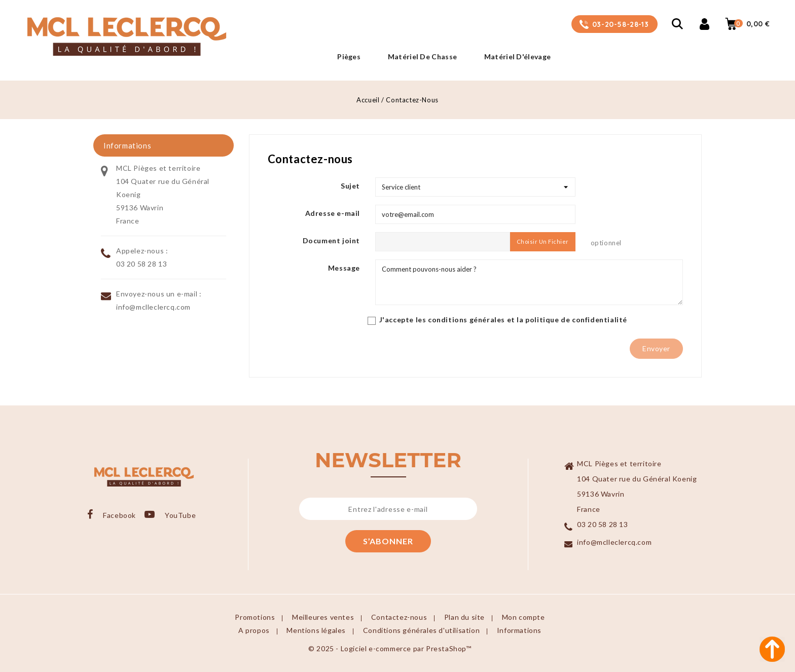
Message (344, 268)
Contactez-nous (399, 617)
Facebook (119, 515)
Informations (519, 630)
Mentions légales (316, 630)
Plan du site (464, 617)
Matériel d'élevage (517, 57)
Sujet (350, 186)
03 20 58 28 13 (141, 264)
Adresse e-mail (333, 213)
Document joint (331, 240)
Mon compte (523, 617)
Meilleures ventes (323, 617)
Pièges (349, 57)
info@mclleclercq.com (153, 307)
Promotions (255, 617)
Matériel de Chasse (422, 57)
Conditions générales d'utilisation (421, 630)
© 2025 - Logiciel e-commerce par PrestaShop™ (390, 648)
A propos (254, 630)
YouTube (181, 515)
